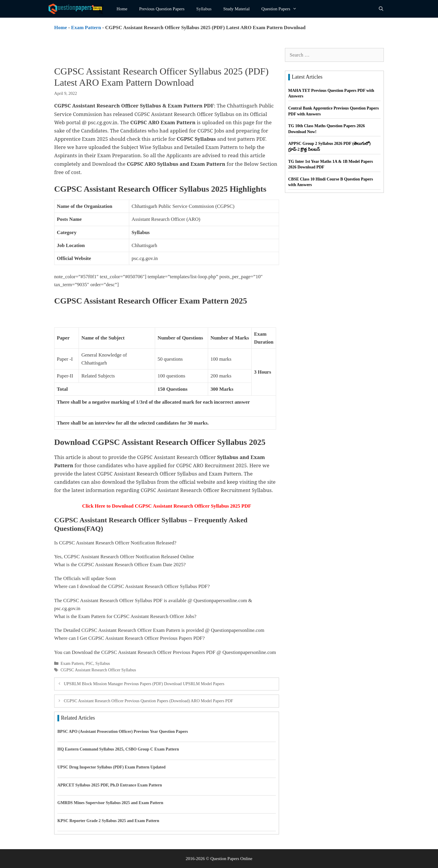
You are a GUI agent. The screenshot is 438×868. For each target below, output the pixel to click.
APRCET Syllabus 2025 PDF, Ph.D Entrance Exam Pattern (110, 785)
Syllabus (204, 9)
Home (122, 9)
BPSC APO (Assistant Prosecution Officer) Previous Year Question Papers (123, 732)
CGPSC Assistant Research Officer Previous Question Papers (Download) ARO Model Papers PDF (149, 701)
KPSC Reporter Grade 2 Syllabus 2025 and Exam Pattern (108, 821)
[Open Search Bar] (381, 9)
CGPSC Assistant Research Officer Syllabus (98, 670)
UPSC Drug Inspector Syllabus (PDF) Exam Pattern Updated (111, 767)
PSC (89, 663)
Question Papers (282, 9)
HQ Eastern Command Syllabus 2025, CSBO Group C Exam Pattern (118, 749)
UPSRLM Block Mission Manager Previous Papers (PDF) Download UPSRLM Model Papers (144, 684)
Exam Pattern (86, 28)
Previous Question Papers (162, 9)
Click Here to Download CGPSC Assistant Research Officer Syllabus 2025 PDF (167, 506)
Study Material (237, 9)
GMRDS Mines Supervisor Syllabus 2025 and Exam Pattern (110, 803)
